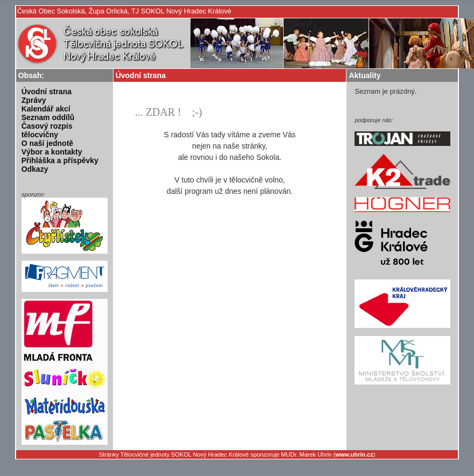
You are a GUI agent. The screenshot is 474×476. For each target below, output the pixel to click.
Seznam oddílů (48, 117)
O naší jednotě (47, 143)
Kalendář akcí (46, 109)
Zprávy (34, 100)
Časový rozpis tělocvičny (47, 130)
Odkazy (35, 169)
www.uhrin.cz (354, 454)
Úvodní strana (47, 92)
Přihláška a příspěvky (60, 160)
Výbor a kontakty (52, 152)
